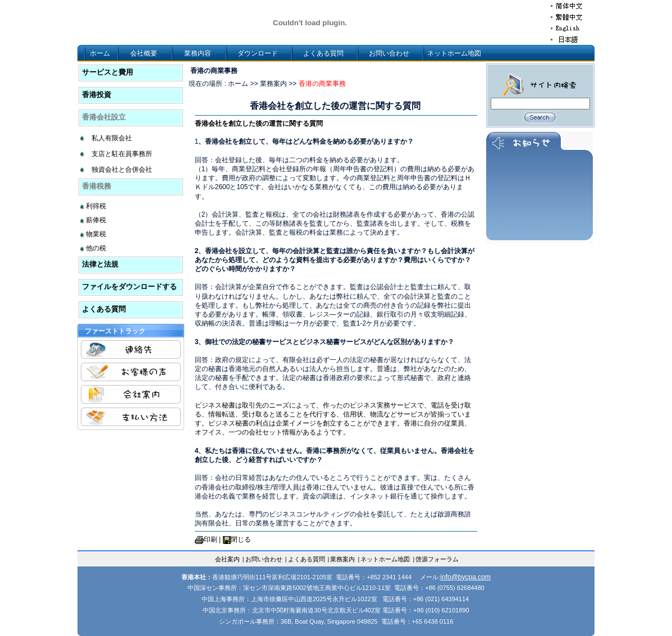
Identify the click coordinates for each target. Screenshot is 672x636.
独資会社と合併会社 (122, 170)
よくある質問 (323, 53)
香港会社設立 (104, 117)
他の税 (96, 248)
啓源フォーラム (437, 559)
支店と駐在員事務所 (122, 154)
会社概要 (144, 53)
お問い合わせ (389, 53)
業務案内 (342, 559)
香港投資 (97, 95)
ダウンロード (258, 53)
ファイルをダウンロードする (129, 287)
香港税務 (97, 186)
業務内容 (198, 53)
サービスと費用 (108, 72)
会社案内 (227, 559)
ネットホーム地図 (454, 53)
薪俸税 (96, 220)
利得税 (96, 206)
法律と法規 (100, 264)
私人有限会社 (112, 138)
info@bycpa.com (465, 577)
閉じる (241, 539)
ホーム (100, 53)
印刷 (211, 539)
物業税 (96, 234)
